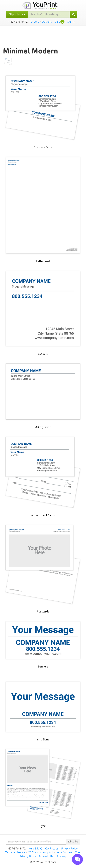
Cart (57, 22)
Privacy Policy (69, 848)
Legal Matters (64, 852)
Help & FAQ (35, 848)
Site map (62, 856)
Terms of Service (15, 852)
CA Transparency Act (40, 852)
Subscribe (73, 842)
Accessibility (46, 856)
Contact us (52, 848)
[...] (49, 14)
